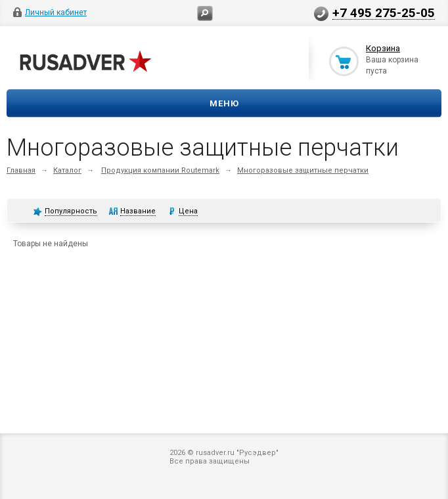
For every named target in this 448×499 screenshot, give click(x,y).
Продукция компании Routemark (160, 170)
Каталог (67, 170)
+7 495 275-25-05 (384, 12)
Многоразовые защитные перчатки (303, 170)
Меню (224, 103)
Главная (21, 170)
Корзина (383, 48)
